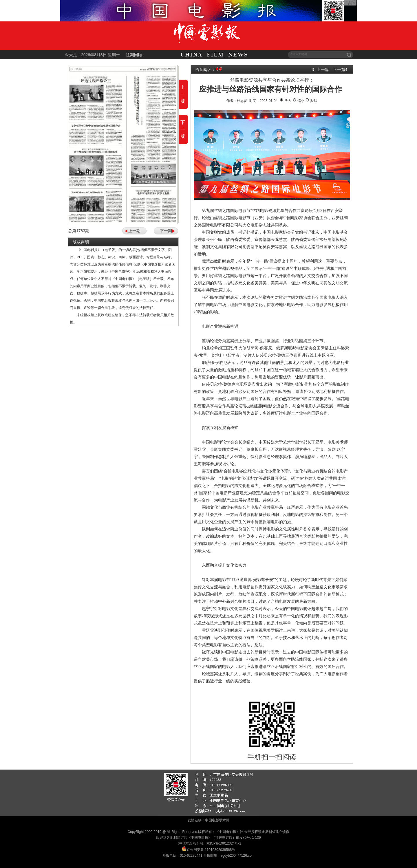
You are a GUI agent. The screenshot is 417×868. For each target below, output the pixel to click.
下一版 (183, 129)
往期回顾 (134, 55)
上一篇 (323, 69)
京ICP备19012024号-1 (224, 843)
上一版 (183, 94)
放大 (285, 101)
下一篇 (339, 69)
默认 (311, 101)
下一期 (166, 231)
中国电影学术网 (217, 820)
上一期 (134, 231)
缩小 (298, 101)
